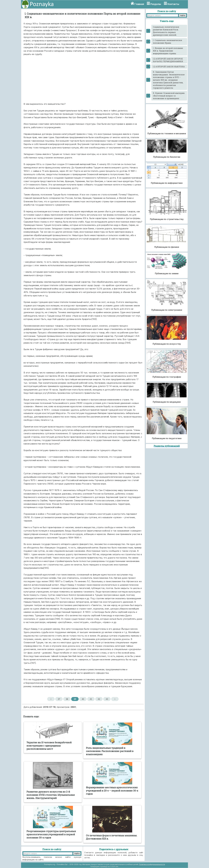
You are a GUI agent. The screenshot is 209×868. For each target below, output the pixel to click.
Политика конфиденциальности (152, 864)
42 (99, 699)
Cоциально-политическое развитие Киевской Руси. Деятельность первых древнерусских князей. (166, 31)
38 (67, 699)
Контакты (173, 4)
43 (107, 699)
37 (59, 699)
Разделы (156, 4)
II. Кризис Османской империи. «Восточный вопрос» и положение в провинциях (169, 96)
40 (83, 699)
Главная (139, 4)
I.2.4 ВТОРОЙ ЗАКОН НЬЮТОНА (169, 67)
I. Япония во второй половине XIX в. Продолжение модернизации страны (168, 51)
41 (91, 699)
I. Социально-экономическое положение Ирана (167, 42)
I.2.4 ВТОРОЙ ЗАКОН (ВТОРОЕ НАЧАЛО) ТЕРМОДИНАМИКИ (168, 60)
